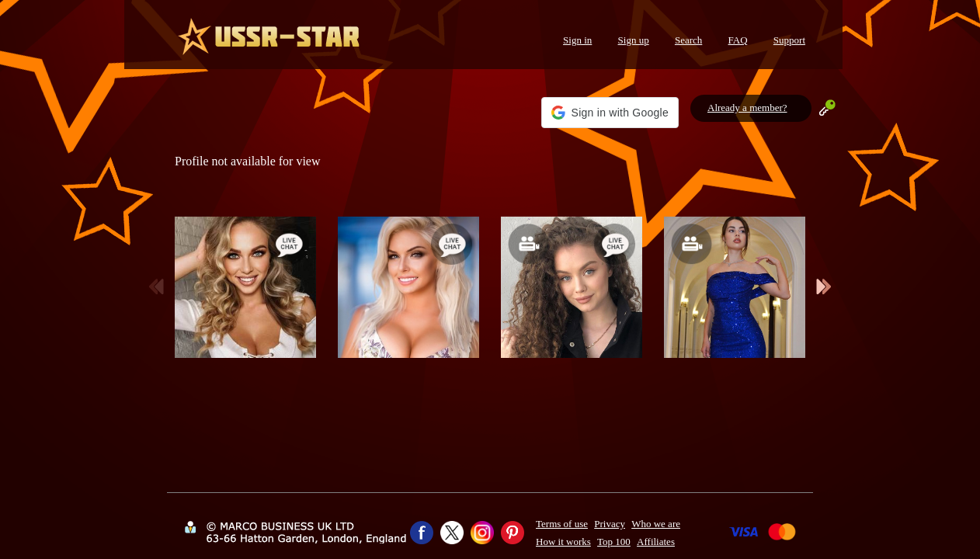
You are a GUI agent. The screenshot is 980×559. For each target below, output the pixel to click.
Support (789, 40)
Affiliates (656, 542)
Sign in (577, 40)
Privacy (610, 524)
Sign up (634, 40)
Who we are (656, 524)
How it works (563, 542)
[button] (610, 113)
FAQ (738, 40)
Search (688, 40)
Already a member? (747, 108)
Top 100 (614, 542)
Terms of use (562, 524)
